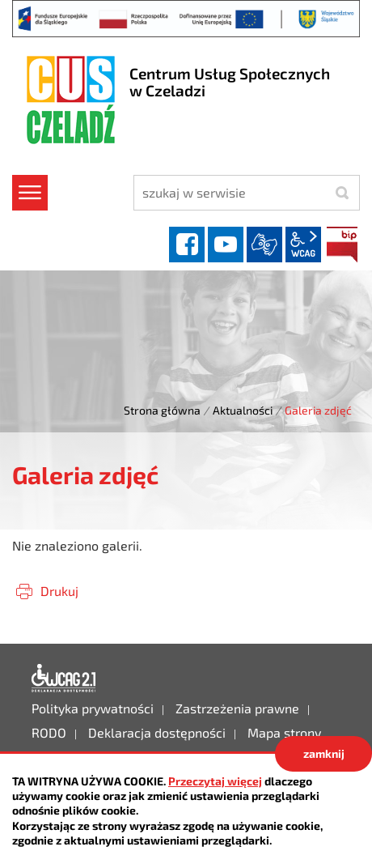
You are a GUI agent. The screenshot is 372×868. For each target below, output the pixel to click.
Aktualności (243, 410)
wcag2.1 (303, 245)
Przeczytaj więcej (215, 781)
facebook (187, 245)
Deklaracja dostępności (64, 679)
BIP (342, 245)
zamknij (324, 753)
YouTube (226, 245)
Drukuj (59, 591)
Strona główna (162, 410)
